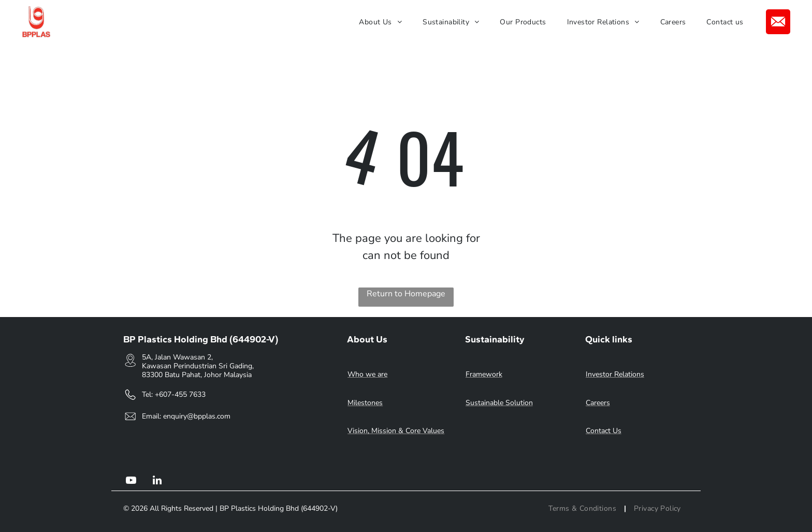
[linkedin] (157, 481)
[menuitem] (380, 22)
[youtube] (131, 481)
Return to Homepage (406, 294)
